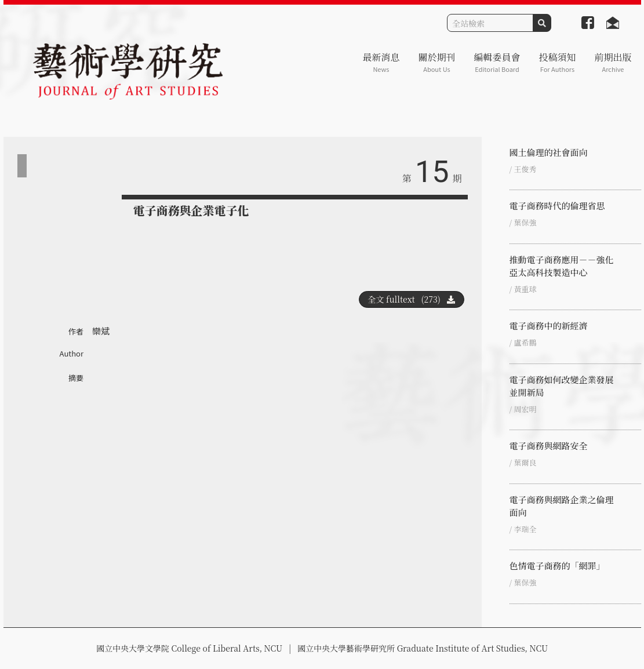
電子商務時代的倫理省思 (557, 206)
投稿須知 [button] (557, 62)
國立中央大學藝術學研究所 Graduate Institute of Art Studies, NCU (423, 648)
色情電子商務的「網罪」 (557, 566)
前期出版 (613, 62)
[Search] (490, 23)
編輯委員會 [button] (497, 62)
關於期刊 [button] (436, 62)
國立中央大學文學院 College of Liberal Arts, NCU (189, 648)
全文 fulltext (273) (412, 299)
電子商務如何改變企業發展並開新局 (562, 386)
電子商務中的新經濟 (549, 326)
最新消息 (381, 62)
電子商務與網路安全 (549, 446)
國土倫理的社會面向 (549, 152)
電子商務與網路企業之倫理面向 (562, 506)
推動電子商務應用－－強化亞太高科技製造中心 (562, 266)
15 (432, 172)
